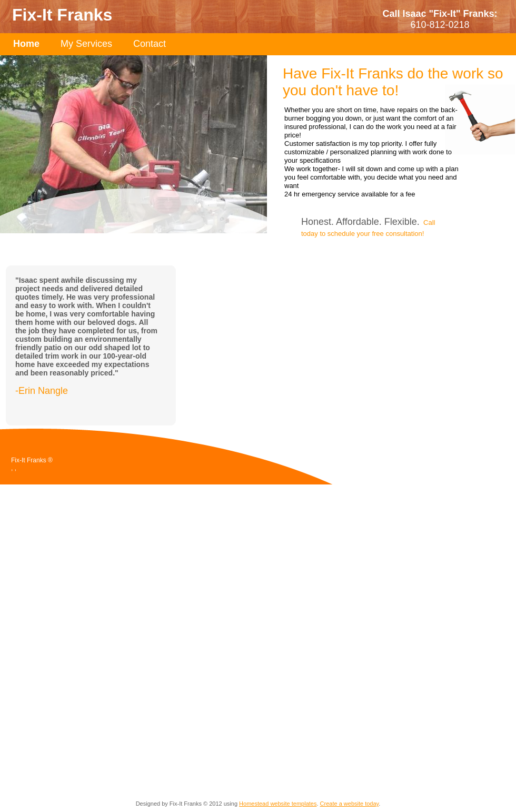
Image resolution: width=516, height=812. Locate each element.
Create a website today (350, 804)
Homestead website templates (278, 804)
